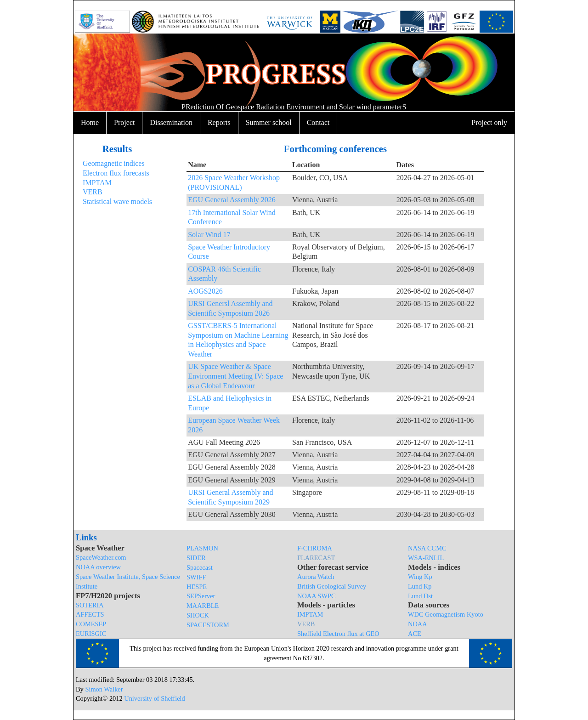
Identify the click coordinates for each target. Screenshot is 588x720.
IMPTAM (97, 183)
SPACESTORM (208, 625)
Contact (318, 122)
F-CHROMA (315, 548)
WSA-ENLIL (426, 558)
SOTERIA (90, 605)
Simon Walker (104, 689)
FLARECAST (316, 558)
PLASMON (202, 548)
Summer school (269, 122)
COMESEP (91, 624)
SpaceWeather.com (101, 557)
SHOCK (198, 615)
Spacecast (200, 567)
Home (90, 122)
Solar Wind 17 (209, 235)
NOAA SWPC (317, 596)
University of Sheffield (154, 698)
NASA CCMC (427, 548)
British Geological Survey (332, 586)
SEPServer (201, 596)
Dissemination (171, 122)
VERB (93, 192)
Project (124, 122)
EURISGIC (91, 634)
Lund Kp (420, 586)
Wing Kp (420, 577)
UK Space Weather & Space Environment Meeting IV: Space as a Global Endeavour (235, 376)
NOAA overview (98, 567)
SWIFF (196, 577)
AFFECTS (90, 614)
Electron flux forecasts (116, 173)
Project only (489, 122)
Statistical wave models (117, 201)
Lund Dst (420, 596)
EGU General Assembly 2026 (232, 200)
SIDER (196, 558)
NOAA (418, 624)
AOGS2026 (205, 291)
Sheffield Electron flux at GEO (338, 634)
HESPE (197, 587)
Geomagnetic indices (114, 163)
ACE (415, 634)
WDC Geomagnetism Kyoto (446, 614)
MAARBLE (203, 606)
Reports (219, 122)
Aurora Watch (316, 577)
